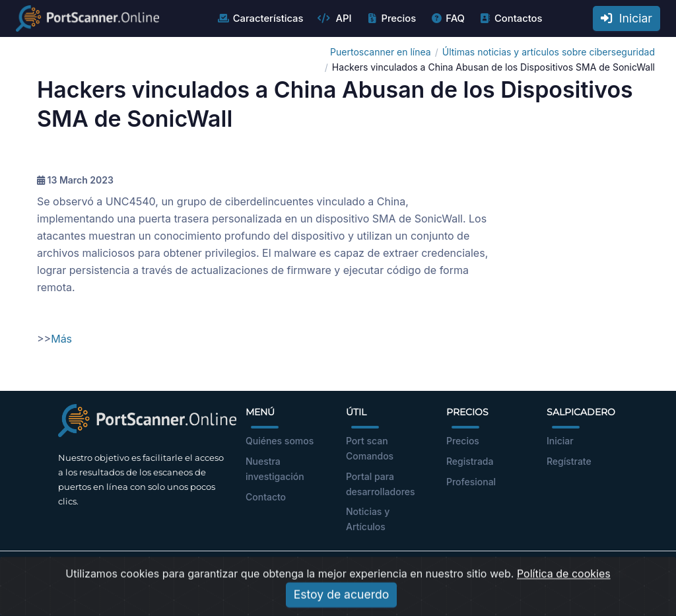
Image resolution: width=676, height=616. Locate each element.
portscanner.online (154, 573)
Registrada (470, 461)
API (334, 18)
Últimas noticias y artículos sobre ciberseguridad (549, 52)
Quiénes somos (280, 441)
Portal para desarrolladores (381, 484)
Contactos (511, 18)
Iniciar (626, 18)
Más (61, 339)
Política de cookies (564, 594)
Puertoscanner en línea (381, 52)
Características (260, 18)
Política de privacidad (402, 573)
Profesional (471, 482)
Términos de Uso (309, 573)
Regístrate (569, 461)
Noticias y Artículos (368, 519)
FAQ (447, 18)
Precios (390, 18)
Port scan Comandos (370, 448)
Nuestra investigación (275, 469)
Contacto (266, 497)
